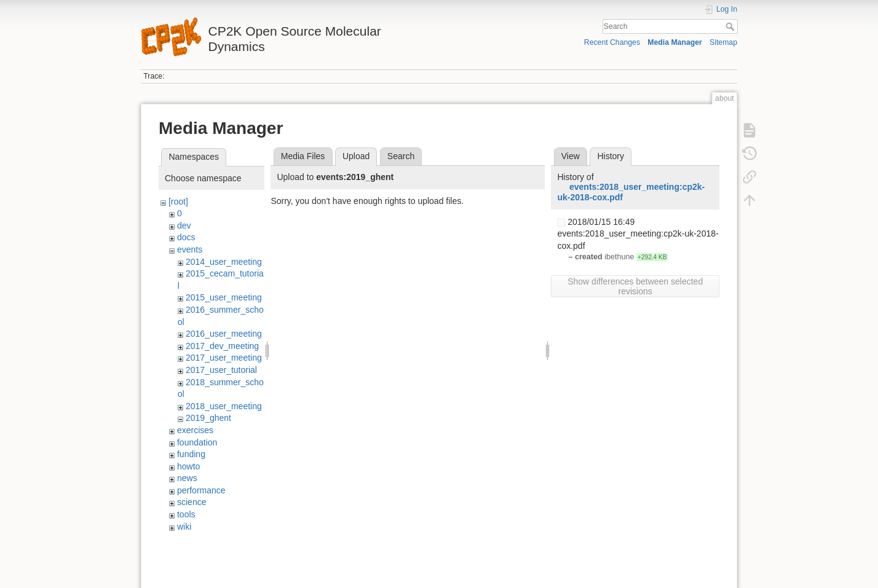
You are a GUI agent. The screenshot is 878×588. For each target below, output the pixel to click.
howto (188, 466)
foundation (197, 442)
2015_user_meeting (224, 297)
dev (184, 225)
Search (731, 26)
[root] (178, 202)
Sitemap (723, 42)
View (571, 156)
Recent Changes (612, 42)
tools (186, 514)
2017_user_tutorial (221, 370)
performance (201, 490)
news (187, 478)
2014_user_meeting (224, 262)
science (192, 502)
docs (186, 237)
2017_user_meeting (224, 358)
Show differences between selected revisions (635, 286)
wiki (184, 527)
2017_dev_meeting (222, 346)
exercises (195, 430)
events (190, 249)
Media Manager (675, 42)
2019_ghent (208, 418)
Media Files (303, 156)
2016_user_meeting (224, 334)
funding (191, 454)
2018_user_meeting (224, 406)
